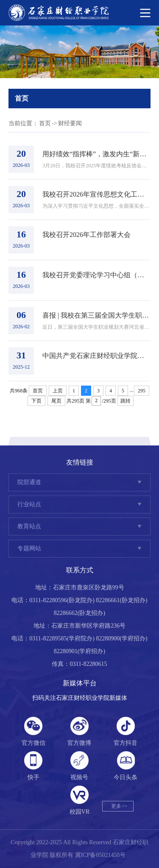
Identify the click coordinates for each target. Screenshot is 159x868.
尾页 (56, 401)
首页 (45, 123)
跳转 (126, 401)
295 (142, 391)
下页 (36, 401)
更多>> (119, 806)
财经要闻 (70, 123)
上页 (58, 391)
